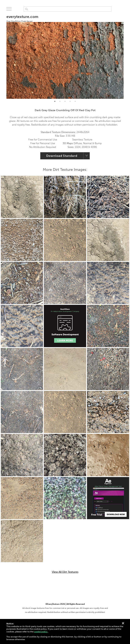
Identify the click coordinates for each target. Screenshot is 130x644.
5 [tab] (75, 101)
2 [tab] (60, 101)
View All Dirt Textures (65, 572)
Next (126, 55)
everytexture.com (22, 18)
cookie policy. (41, 632)
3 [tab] (65, 101)
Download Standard (62, 156)
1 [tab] (55, 101)
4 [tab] (70, 101)
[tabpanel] (65, 55)
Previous (4, 55)
